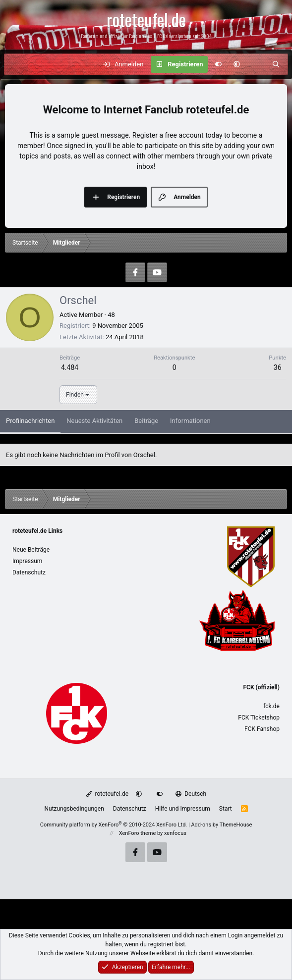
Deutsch (191, 794)
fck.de (271, 706)
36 (278, 367)
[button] (237, 64)
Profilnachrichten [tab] (30, 421)
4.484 (70, 367)
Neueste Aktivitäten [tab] (94, 421)
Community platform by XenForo (114, 825)
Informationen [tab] (190, 421)
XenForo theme (138, 833)
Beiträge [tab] (146, 421)
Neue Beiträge (31, 550)
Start (226, 809)
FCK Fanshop (262, 729)
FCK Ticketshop (259, 718)
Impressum (27, 561)
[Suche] (276, 64)
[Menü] (17, 64)
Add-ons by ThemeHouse (221, 825)
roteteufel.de (107, 794)
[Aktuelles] (256, 64)
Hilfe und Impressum (183, 809)
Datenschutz (29, 572)
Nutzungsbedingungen (74, 809)
